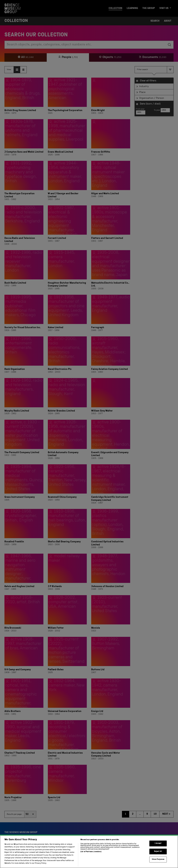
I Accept (158, 848)
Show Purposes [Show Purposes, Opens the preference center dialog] (158, 864)
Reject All (158, 856)
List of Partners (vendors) (91, 856)
